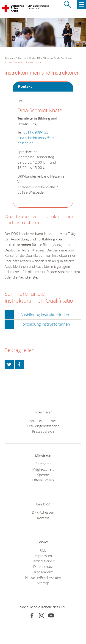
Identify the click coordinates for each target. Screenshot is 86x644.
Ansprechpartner (43, 421)
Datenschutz (43, 566)
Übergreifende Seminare (58, 58)
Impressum (43, 556)
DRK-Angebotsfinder (43, 426)
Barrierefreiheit (43, 561)
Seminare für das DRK (30, 58)
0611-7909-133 (36, 132)
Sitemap (43, 583)
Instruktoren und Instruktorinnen (25, 62)
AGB (43, 550)
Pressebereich (43, 431)
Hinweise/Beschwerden (43, 577)
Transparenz (43, 572)
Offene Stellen (43, 480)
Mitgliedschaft (43, 469)
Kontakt (43, 518)
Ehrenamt (43, 464)
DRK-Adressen (43, 512)
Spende (43, 475)
